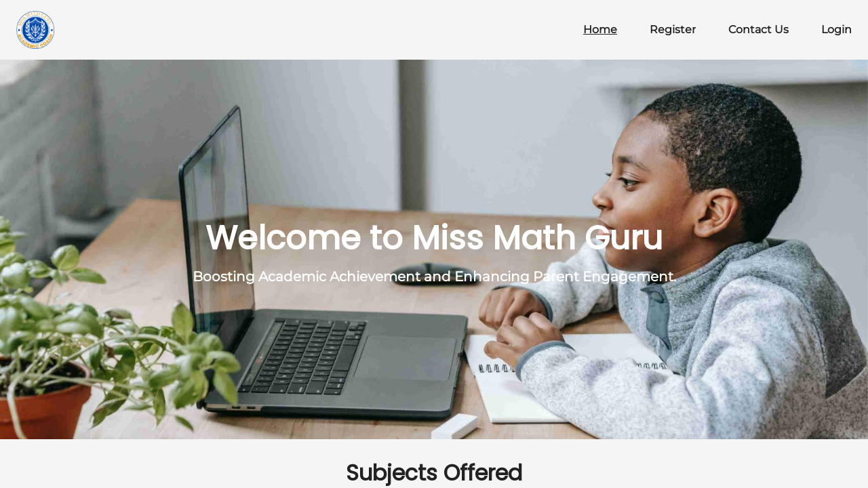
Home (600, 29)
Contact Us (758, 29)
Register (673, 29)
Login (836, 29)
